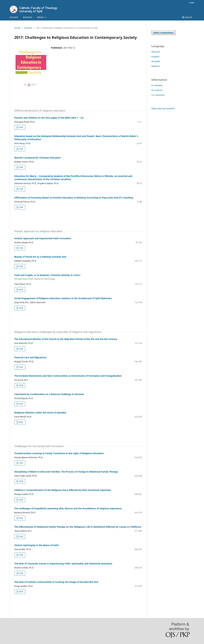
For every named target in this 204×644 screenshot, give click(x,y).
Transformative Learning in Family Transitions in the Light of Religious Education (59, 453)
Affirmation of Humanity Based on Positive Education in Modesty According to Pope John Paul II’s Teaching (74, 198)
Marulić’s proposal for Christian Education (38, 158)
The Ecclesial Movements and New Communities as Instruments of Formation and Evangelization (68, 376)
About (41, 17)
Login (192, 2)
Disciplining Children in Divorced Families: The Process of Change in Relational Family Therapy (66, 472)
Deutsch (156, 52)
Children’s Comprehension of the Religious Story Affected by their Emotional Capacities (63, 490)
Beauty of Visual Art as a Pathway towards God (40, 257)
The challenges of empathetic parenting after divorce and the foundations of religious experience (68, 508)
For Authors (157, 90)
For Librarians (158, 95)
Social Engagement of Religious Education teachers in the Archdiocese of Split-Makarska (63, 298)
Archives (27, 17)
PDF (21, 127)
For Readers (157, 85)
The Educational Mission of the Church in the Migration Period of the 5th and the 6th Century (66, 339)
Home (17, 28)
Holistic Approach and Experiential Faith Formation (43, 238)
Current (14, 17)
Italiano (155, 66)
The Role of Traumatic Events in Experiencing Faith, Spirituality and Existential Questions (63, 564)
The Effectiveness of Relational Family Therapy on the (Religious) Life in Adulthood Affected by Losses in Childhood (78, 527)
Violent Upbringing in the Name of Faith (36, 545)
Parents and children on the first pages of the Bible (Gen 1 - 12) (49, 118)
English (155, 56)
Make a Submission (164, 33)
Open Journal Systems (163, 108)
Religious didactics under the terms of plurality (40, 413)
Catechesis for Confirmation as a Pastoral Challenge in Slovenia (49, 394)
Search (187, 17)
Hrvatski (156, 61)
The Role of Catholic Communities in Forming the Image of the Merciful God (56, 582)
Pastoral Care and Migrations (30, 357)
